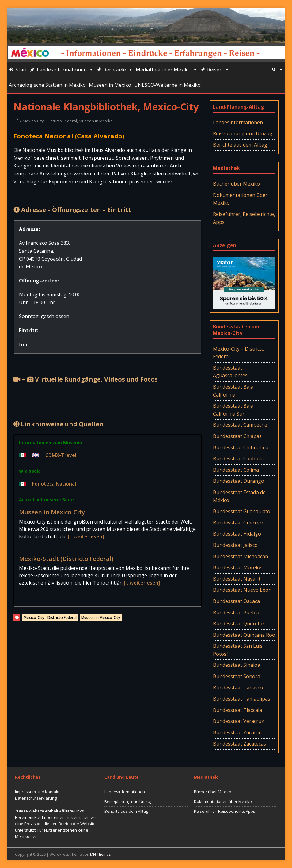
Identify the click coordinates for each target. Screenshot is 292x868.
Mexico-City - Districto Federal (50, 121)
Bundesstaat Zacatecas (239, 744)
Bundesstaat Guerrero (239, 523)
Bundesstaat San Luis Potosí (238, 650)
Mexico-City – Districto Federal (239, 353)
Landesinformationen (65, 70)
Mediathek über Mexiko (167, 70)
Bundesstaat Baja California (233, 391)
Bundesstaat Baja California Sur (233, 410)
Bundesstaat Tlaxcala (237, 710)
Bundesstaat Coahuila (238, 459)
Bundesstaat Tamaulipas (242, 699)
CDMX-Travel (61, 455)
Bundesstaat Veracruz (238, 721)
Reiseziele (118, 70)
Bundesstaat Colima (236, 470)
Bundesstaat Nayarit (237, 579)
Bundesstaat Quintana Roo (244, 635)
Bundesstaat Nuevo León (242, 590)
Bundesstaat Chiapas (237, 436)
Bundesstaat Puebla (236, 613)
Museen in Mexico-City (52, 512)
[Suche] (277, 70)
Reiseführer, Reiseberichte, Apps (244, 218)
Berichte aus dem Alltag (240, 145)
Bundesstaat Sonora (237, 676)
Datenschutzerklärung (36, 798)
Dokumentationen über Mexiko (240, 199)
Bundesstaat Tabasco (238, 688)
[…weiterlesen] (86, 536)
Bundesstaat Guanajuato (242, 511)
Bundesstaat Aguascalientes (230, 372)
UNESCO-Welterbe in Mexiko (167, 85)
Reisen (218, 70)
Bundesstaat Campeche (240, 425)
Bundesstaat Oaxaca (236, 601)
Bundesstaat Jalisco (235, 545)
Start (21, 70)
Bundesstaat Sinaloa (237, 665)
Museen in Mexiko (110, 85)
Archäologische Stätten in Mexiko (47, 85)
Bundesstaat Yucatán (237, 732)
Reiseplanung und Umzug (243, 133)
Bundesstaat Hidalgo (237, 534)
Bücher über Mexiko (236, 184)
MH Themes (100, 854)
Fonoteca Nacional (54, 484)
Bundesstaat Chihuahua (241, 447)
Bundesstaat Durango (239, 481)
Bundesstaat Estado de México (239, 496)
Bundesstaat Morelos (238, 567)
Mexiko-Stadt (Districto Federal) (66, 559)
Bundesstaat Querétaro (240, 624)
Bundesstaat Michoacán (241, 556)
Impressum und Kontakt (37, 792)
